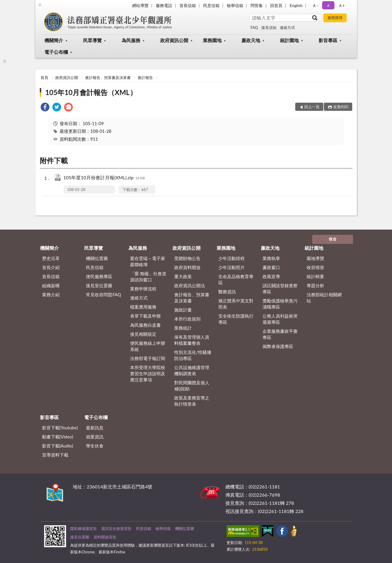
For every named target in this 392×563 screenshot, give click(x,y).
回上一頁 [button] (312, 107)
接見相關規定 (143, 334)
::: (40, 4)
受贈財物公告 (187, 258)
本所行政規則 (187, 319)
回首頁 (276, 5)
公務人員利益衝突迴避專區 (280, 319)
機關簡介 (54, 40)
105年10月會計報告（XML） (91, 92)
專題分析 (315, 285)
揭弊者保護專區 (278, 346)
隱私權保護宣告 (83, 528)
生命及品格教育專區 (236, 279)
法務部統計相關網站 (324, 298)
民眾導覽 (92, 40)
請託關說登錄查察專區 (280, 289)
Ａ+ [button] (341, 5)
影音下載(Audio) (58, 446)
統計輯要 (315, 276)
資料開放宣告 (105, 537)
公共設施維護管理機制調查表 (192, 370)
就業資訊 (95, 437)
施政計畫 (183, 310)
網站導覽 (140, 5)
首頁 (44, 78)
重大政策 (183, 276)
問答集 (257, 5)
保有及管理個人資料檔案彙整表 (192, 340)
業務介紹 (51, 295)
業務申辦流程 (143, 289)
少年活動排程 (232, 258)
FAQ (254, 27)
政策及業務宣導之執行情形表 (192, 401)
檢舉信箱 (235, 5)
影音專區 (328, 40)
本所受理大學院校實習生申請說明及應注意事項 (148, 373)
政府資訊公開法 (190, 285)
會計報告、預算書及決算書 (108, 78)
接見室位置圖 (99, 285)
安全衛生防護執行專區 (236, 319)
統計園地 (289, 40)
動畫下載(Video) (58, 437)
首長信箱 (188, 5)
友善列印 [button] (341, 107)
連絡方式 (287, 27)
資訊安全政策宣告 (116, 528)
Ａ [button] (328, 5)
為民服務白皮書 (145, 325)
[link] (45, 108)
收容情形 (315, 267)
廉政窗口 (271, 267)
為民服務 (131, 40)
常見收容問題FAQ (103, 295)
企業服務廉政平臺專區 (280, 334)
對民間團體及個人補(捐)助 (192, 386)
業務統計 (183, 328)
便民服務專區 (99, 276)
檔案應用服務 (143, 307)
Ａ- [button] (315, 5)
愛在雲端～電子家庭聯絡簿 (148, 261)
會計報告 (145, 78)
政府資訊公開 (174, 40)
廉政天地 (251, 40)
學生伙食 (95, 446)
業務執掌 (271, 258)
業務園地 (212, 40)
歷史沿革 (51, 258)
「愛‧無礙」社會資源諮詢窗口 (148, 277)
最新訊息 (95, 428)
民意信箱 (211, 5)
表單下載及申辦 (145, 316)
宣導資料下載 (55, 455)
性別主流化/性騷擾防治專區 (193, 355)
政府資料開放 (187, 267)
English (296, 5)
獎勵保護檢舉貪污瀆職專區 (280, 304)
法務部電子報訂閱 (148, 358)
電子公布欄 (56, 52)
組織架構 (51, 285)
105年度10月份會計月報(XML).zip (104, 178)
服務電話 (164, 5)
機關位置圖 (97, 258)
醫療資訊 (227, 292)
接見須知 (269, 27)
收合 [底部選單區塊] (333, 239)
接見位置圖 (80, 537)
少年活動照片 (232, 267)
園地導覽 (315, 258)
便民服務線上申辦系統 (148, 346)
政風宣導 (271, 276)
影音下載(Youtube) (60, 428)
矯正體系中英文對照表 (236, 304)
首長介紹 (51, 267)
